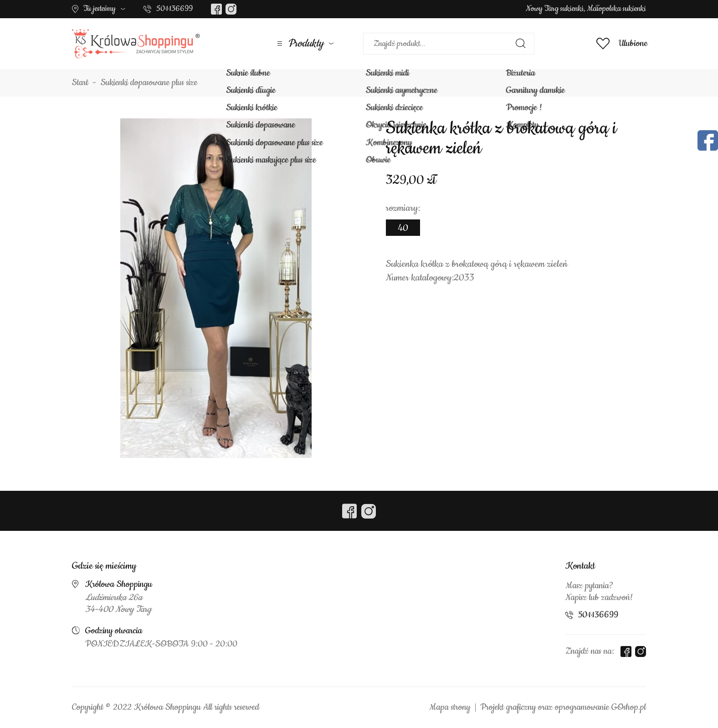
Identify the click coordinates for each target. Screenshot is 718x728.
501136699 (174, 9)
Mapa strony (450, 708)
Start (80, 83)
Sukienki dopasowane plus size (149, 83)
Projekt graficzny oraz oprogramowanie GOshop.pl (563, 708)
